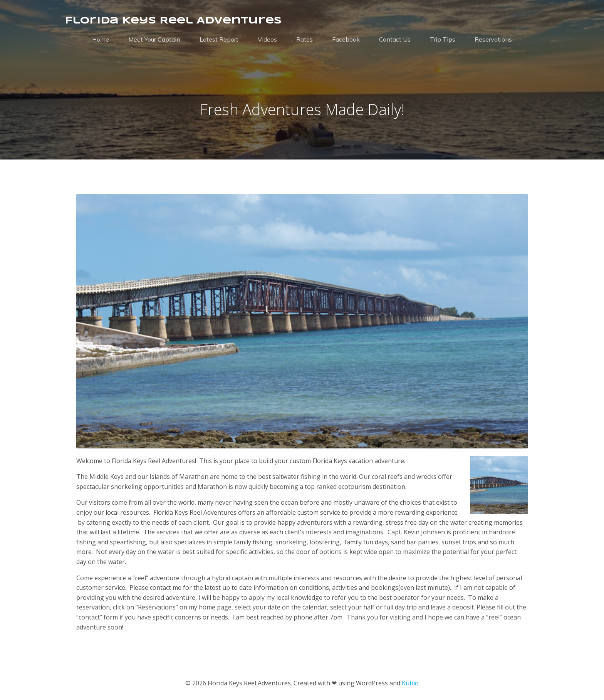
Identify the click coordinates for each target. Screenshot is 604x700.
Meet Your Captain (154, 39)
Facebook (346, 39)
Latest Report (219, 39)
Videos (267, 39)
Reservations (493, 39)
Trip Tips (443, 39)
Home (101, 39)
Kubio (410, 683)
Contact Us (395, 39)
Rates (305, 39)
